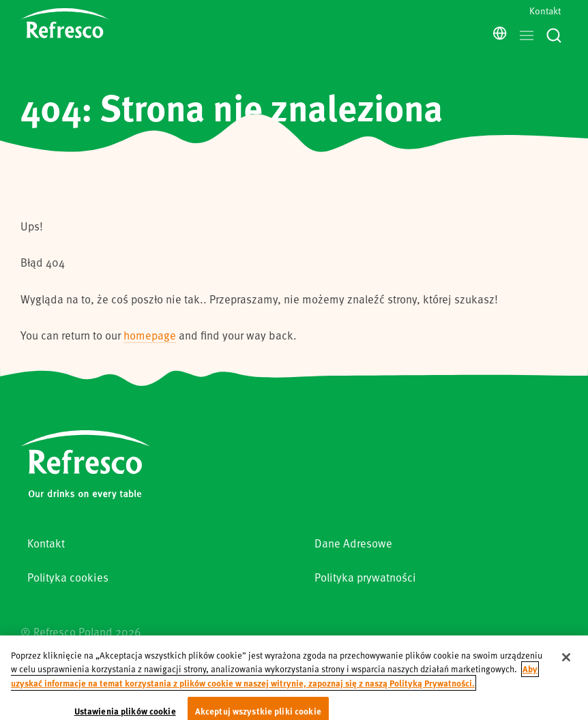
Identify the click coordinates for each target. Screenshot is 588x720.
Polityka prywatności (365, 577)
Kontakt (545, 11)
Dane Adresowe (353, 543)
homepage (150, 335)
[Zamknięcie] (566, 665)
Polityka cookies (68, 577)
